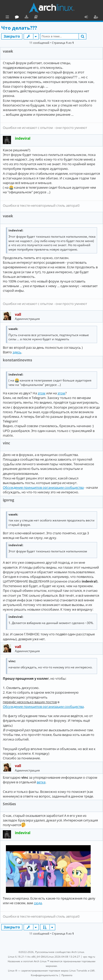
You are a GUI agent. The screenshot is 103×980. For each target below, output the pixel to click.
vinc (6, 443)
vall (18, 314)
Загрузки (49, 18)
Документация (59, 18)
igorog (8, 500)
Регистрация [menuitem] (97, 18)
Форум (40, 18)
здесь (17, 352)
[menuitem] (45, 975)
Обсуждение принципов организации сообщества (43, 487)
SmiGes (9, 804)
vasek (8, 51)
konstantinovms (17, 360)
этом (42, 393)
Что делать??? (19, 28)
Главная (23, 17)
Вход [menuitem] (88, 18)
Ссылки (8, 18)
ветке (41, 782)
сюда (38, 903)
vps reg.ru (89, 957)
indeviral (23, 138)
